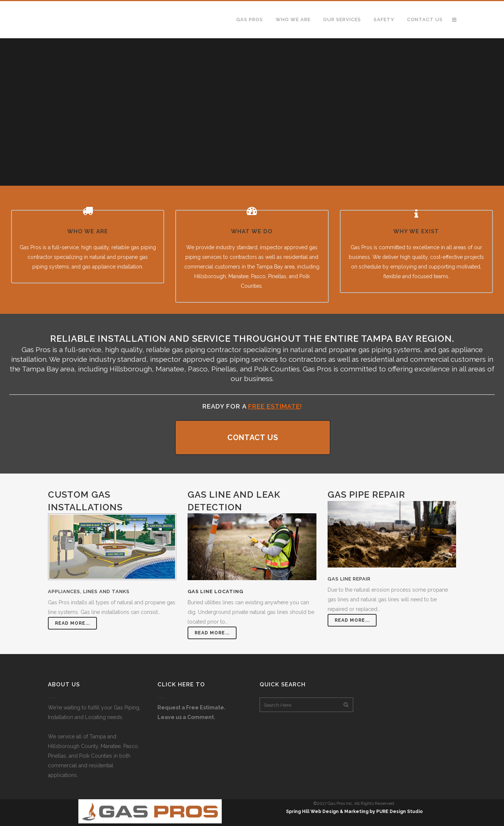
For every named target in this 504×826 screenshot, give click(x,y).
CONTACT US (253, 438)
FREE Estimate (274, 406)
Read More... (72, 623)
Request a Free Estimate (191, 708)
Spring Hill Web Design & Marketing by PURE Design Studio (354, 812)
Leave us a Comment (186, 717)
